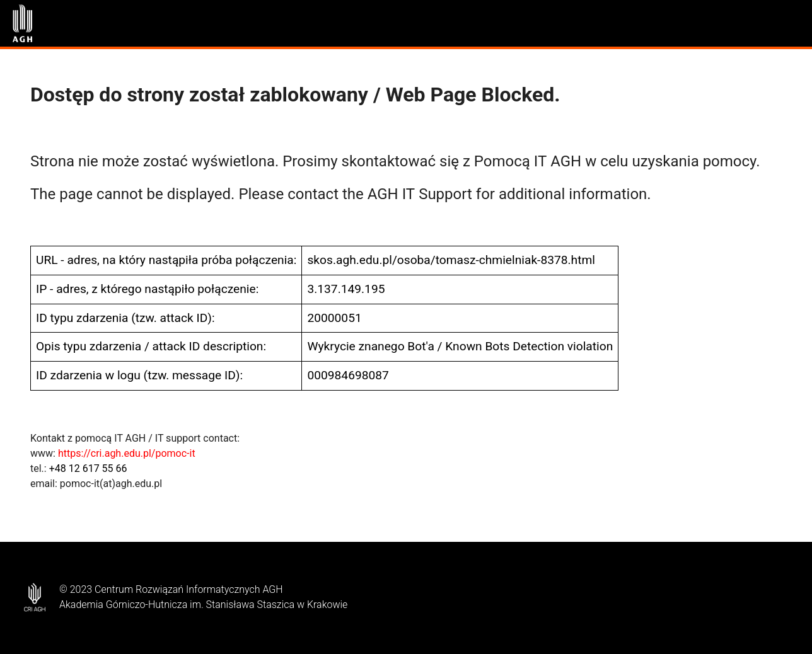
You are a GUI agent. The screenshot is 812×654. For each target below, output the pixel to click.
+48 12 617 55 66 (88, 468)
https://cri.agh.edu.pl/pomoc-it (127, 453)
